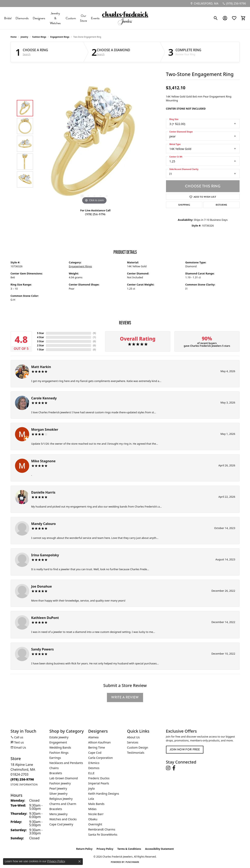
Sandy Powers (43, 649)
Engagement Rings (60, 37)
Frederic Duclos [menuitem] (99, 778)
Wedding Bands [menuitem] (60, 747)
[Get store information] (24, 785)
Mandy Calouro (44, 524)
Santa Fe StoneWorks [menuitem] (103, 835)
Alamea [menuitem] (94, 737)
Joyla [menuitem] (91, 788)
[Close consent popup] (80, 861)
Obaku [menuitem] (93, 819)
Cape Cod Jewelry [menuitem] (61, 824)
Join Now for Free (185, 750)
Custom (71, 18)
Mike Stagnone (43, 461)
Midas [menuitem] (92, 809)
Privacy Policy (105, 849)
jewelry (24, 37)
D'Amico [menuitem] (94, 763)
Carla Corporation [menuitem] (101, 758)
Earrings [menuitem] (55, 758)
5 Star (40, 333)
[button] (216, 18)
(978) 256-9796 (95, 214)
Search (27, 54)
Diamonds (22, 18)
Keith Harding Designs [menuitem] (104, 794)
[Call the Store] (22, 779)
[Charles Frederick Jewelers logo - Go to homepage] (125, 18)
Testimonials (136, 753)
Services (133, 742)
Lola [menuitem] (91, 799)
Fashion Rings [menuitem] (59, 753)
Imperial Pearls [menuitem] (99, 783)
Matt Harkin (41, 367)
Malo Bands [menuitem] (96, 804)
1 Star (40, 350)
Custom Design (138, 747)
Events (95, 18)
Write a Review (125, 697)
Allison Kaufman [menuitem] (100, 742)
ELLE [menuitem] (91, 773)
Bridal (8, 18)
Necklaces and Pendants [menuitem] (66, 763)
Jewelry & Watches (55, 18)
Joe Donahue (42, 586)
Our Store (83, 18)
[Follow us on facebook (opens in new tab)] (174, 768)
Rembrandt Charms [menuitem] (102, 829)
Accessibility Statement (159, 849)
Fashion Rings (39, 37)
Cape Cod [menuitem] (95, 753)
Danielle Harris (43, 492)
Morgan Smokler (45, 429)
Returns (221, 205)
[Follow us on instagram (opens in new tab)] (168, 768)
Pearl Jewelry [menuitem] (58, 788)
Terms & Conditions (129, 849)
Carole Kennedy (44, 398)
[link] (204, 3)
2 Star (40, 345)
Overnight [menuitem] (95, 824)
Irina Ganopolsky (45, 555)
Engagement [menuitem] (58, 742)
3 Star (40, 341)
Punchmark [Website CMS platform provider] (132, 862)
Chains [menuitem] (54, 768)
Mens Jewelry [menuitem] (59, 814)
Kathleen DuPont (45, 618)
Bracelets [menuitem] (56, 773)
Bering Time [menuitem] (97, 747)
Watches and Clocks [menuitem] (63, 819)
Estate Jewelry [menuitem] (59, 737)
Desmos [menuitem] (94, 768)
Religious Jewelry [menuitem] (61, 799)
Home (14, 37)
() (94, 333)
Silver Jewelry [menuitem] (59, 794)
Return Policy (84, 849)
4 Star (40, 337)
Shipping (184, 205)
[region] (94, 144)
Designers (39, 18)
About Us (133, 737)
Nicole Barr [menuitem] (96, 814)
